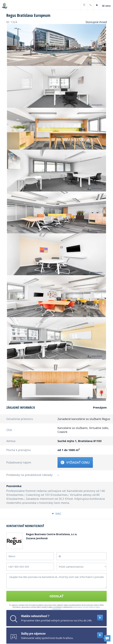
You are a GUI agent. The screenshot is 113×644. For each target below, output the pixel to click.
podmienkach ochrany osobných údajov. (87, 607)
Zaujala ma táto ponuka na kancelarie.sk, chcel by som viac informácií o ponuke (56, 581)
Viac (56, 514)
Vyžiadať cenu (75, 463)
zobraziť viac (56, 609)
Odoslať (56, 596)
